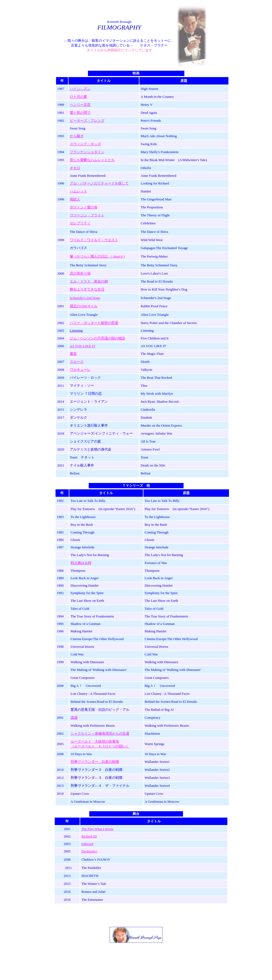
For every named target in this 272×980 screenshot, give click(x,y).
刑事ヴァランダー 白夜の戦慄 (95, 762)
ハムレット (78, 191)
